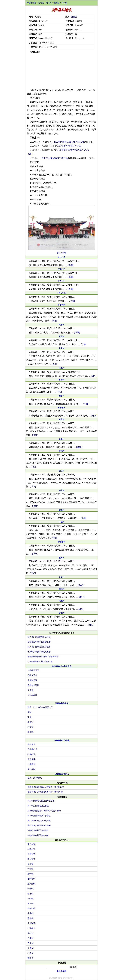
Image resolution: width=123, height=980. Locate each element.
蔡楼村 (61, 510)
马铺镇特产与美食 (62, 740)
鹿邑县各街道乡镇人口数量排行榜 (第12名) (46, 787)
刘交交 (30, 727)
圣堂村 (61, 439)
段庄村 (61, 471)
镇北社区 (61, 257)
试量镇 (30, 889)
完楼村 (61, 601)
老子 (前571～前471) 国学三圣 (40, 707)
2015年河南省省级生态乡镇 (55, 158)
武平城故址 (32, 695)
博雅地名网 (31, 3)
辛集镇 (30, 894)
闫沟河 (30, 690)
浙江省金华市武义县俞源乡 (39, 642)
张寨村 (61, 522)
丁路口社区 (61, 293)
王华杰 (30, 732)
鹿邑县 (57, 3)
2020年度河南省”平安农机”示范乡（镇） (45, 811)
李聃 (29, 712)
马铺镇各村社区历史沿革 (38, 830)
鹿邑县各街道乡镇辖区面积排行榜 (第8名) (45, 792)
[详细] (71, 265)
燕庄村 (61, 558)
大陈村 (61, 577)
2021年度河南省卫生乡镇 (69, 146)
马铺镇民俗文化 (62, 774)
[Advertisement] (61, 71)
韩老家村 (61, 408)
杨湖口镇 (31, 908)
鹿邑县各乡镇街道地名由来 (39, 825)
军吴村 (61, 380)
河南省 (41, 3)
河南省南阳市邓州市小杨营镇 (40, 661)
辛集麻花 (31, 759)
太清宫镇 (31, 879)
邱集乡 (30, 953)
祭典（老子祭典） (35, 778)
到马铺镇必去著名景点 (62, 666)
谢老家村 (61, 542)
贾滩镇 (30, 903)
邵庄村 (61, 420)
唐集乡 (30, 943)
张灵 (29, 717)
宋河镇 (30, 874)
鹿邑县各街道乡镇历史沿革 (39, 821)
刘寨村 (61, 396)
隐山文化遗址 (33, 685)
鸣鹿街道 (31, 859)
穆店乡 (30, 958)
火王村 (61, 348)
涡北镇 (30, 864)
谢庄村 (61, 451)
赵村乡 (30, 933)
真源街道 (31, 844)
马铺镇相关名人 (62, 703)
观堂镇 (30, 918)
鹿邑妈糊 (31, 769)
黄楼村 (61, 336)
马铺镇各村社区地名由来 (38, 835)
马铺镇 (64, 3)
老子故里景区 (33, 670)
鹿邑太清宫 (61, 253)
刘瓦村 (61, 589)
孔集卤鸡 (31, 754)
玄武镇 (30, 869)
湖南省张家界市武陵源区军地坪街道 (43, 657)
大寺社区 (61, 281)
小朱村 (61, 368)
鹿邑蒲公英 (32, 749)
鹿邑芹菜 (31, 744)
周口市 (49, 3)
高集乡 (30, 948)
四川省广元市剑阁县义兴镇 (39, 637)
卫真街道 (31, 854)
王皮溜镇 (31, 884)
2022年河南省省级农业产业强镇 (69, 142)
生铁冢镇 (31, 923)
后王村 (61, 613)
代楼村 (61, 325)
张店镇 (30, 913)
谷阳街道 (31, 849)
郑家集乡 (31, 928)
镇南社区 (61, 269)
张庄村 (61, 491)
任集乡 (30, 938)
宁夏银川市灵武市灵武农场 (39, 652)
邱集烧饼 (31, 764)
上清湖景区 (32, 680)
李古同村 (61, 305)
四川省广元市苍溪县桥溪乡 (39, 647)
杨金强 (30, 722)
